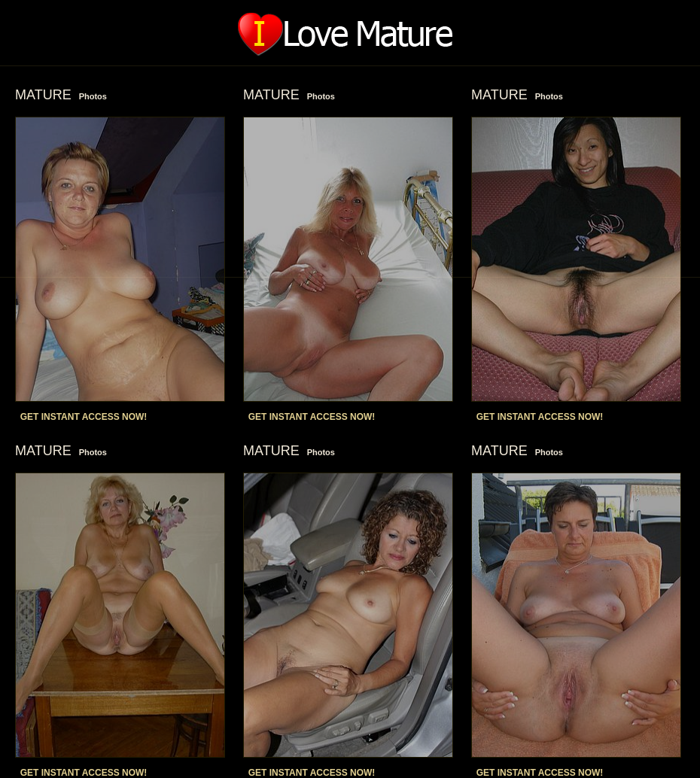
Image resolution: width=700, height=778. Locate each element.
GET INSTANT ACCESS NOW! (84, 417)
